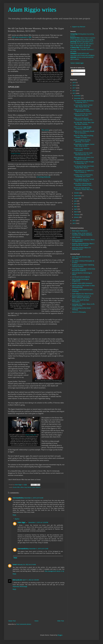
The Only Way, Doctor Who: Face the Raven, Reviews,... (84, 123)
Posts (74, 71)
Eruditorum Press (15, 154)
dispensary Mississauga (20, 586)
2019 (74, 83)
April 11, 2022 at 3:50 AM (31, 580)
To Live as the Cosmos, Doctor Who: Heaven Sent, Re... (83, 106)
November (78, 98)
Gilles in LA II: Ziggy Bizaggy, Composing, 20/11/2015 (83, 128)
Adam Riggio (22, 522)
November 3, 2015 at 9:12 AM (39, 549)
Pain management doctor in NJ (54, 571)
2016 (74, 91)
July (75, 201)
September (78, 196)
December (78, 96)
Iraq (26, 487)
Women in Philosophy (79, 312)
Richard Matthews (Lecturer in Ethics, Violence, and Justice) (82, 297)
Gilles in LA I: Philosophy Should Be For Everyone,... (84, 132)
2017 (74, 88)
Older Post (61, 621)
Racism (30, 487)
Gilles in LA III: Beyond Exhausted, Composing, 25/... (84, 119)
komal (15, 565)
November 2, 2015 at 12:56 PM (38, 522)
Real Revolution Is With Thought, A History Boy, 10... (84, 163)
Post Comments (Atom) (24, 624)
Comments (76, 74)
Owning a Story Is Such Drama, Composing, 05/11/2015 (83, 176)
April (76, 209)
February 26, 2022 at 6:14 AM (26, 565)
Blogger (60, 635)
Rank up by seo (17, 580)
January (77, 217)
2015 (74, 93)
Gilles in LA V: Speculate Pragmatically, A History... (83, 110)
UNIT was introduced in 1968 (21, 37)
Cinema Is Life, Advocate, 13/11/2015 (82, 149)
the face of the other (31, 435)
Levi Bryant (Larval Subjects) (81, 277)
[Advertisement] (78, 346)
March (76, 212)
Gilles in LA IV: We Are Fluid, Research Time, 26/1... (83, 115)
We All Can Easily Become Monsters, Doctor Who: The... (84, 189)
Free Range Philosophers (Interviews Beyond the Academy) (84, 270)
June (76, 204)
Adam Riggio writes (32, 10)
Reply (14, 515)
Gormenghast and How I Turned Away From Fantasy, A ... (84, 180)
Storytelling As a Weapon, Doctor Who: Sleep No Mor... (84, 145)
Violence (38, 487)
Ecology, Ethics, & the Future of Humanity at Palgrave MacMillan (82, 234)
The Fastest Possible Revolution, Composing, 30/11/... (84, 102)
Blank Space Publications (80, 231)
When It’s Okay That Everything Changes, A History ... (83, 136)
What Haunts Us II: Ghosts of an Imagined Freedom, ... (84, 158)
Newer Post (12, 621)
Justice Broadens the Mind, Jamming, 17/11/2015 (82, 141)
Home (36, 621)
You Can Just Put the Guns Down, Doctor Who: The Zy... (84, 167)
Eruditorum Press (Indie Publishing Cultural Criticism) (83, 266)
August (76, 198)
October (77, 193)
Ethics (22, 487)
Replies (17, 519)
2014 (74, 221)
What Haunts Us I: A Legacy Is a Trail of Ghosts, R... (84, 171)
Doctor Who (16, 487)
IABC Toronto (76, 237)
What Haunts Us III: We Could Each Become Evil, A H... (83, 154)
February (77, 215)
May (76, 206)
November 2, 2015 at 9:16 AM (34, 498)
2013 (74, 223)
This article (45, 130)
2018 (74, 85)
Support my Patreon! (79, 27)
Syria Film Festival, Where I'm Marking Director (82, 248)
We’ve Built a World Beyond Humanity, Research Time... (83, 184)
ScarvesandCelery (18, 498)
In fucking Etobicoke (44, 177)
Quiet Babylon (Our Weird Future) (83, 294)
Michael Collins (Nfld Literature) (82, 283)
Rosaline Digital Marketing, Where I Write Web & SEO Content (83, 244)
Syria (34, 487)
